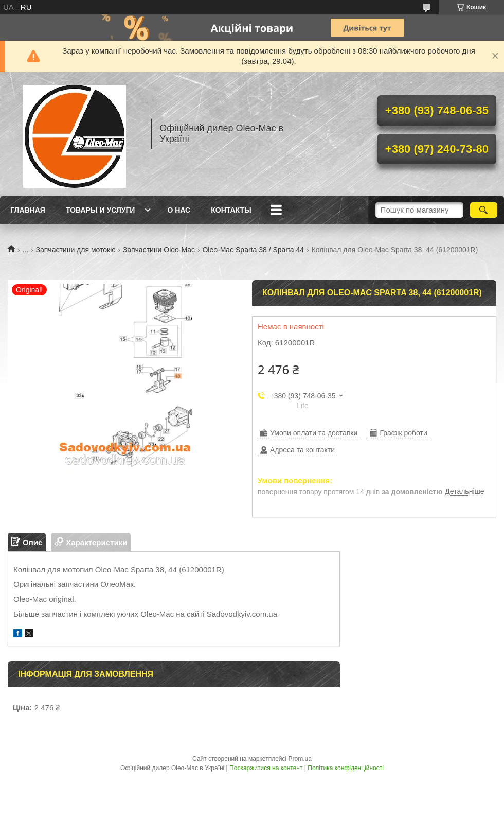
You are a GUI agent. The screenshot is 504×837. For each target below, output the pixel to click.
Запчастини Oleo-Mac (159, 250)
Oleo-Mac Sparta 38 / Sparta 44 (253, 250)
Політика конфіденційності (346, 768)
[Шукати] (484, 210)
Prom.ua (300, 759)
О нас (179, 210)
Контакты (231, 210)
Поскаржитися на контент (266, 768)
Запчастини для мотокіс (76, 250)
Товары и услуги (101, 210)
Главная (28, 210)
